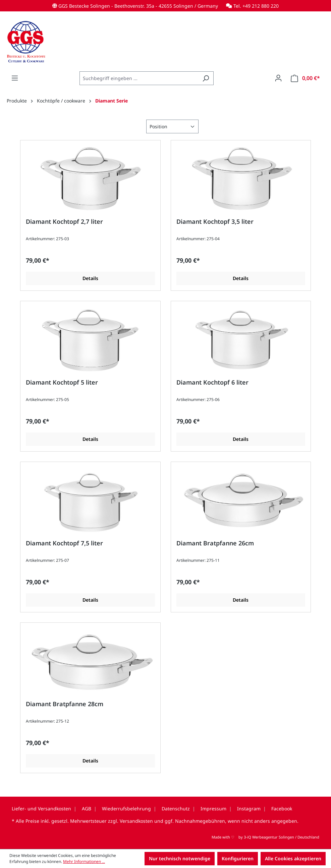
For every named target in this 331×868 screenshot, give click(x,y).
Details (90, 278)
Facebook (282, 809)
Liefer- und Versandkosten (41, 809)
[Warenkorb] (305, 78)
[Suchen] (206, 78)
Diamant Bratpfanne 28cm (65, 704)
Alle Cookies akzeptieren (293, 858)
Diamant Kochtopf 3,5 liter (215, 222)
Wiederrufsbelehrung (126, 809)
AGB (87, 809)
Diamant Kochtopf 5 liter (62, 382)
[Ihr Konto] (278, 78)
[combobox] (139, 78)
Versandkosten (136, 821)
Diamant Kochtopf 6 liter (212, 382)
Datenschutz (176, 809)
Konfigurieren (238, 858)
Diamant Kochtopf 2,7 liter (64, 222)
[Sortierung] (172, 126)
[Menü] (15, 78)
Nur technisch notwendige (180, 858)
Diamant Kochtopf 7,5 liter (64, 543)
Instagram (249, 809)
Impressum (213, 809)
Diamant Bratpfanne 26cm (215, 543)
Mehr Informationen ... (84, 861)
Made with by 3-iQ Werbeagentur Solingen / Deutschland (265, 837)
